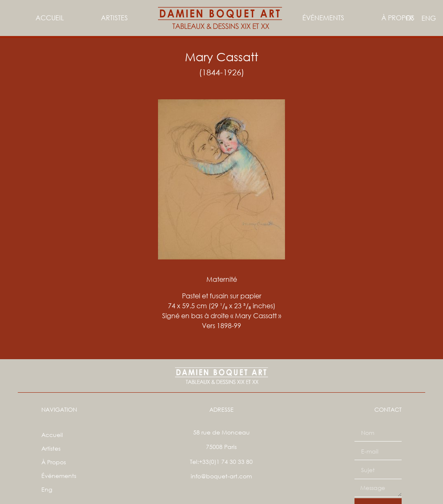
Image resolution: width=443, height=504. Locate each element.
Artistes (114, 18)
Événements (324, 18)
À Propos (398, 18)
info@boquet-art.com (221, 476)
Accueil (50, 18)
